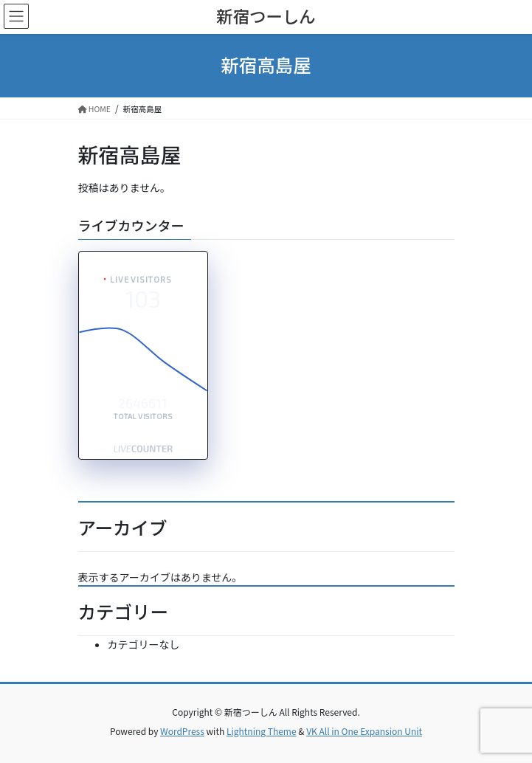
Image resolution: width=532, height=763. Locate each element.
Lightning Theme (262, 731)
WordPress (182, 731)
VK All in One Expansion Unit (364, 731)
